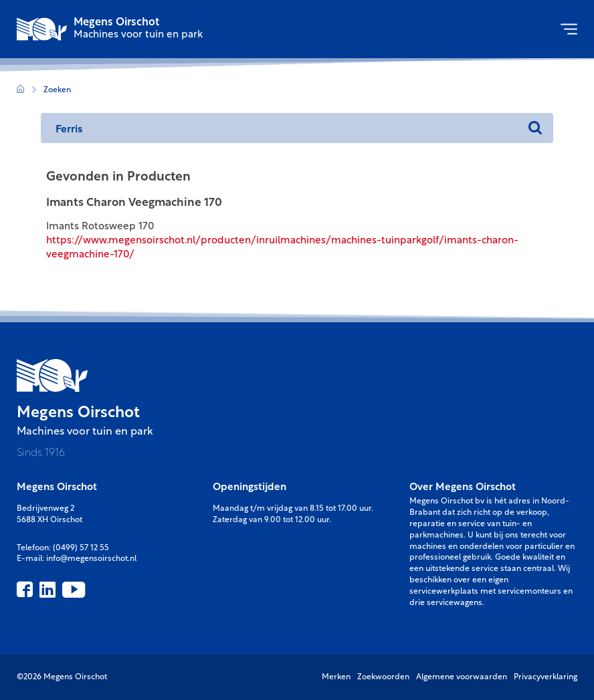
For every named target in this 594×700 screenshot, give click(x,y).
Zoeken (57, 90)
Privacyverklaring (546, 677)
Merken (336, 677)
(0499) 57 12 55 (81, 548)
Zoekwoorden (383, 677)
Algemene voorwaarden (462, 677)
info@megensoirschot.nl (91, 559)
